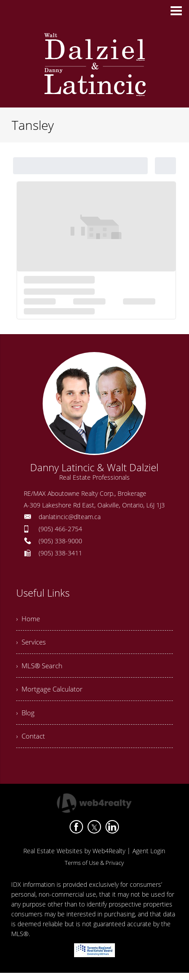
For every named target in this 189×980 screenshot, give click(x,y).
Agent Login (149, 858)
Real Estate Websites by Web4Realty (74, 858)
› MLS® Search (41, 668)
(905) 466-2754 (60, 529)
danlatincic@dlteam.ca (70, 517)
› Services (32, 644)
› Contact (31, 742)
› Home (29, 619)
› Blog (26, 718)
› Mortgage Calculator (51, 693)
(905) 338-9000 (60, 541)
